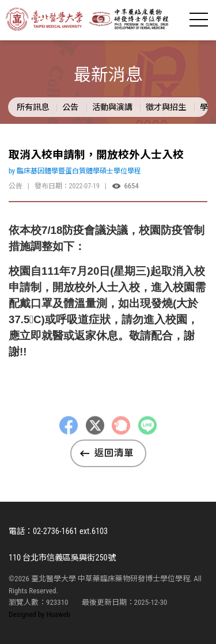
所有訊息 (33, 107)
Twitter (95, 433)
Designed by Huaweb (39, 614)
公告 (70, 107)
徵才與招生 (166, 107)
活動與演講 (112, 107)
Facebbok (69, 433)
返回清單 (114, 453)
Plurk (121, 433)
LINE (147, 433)
